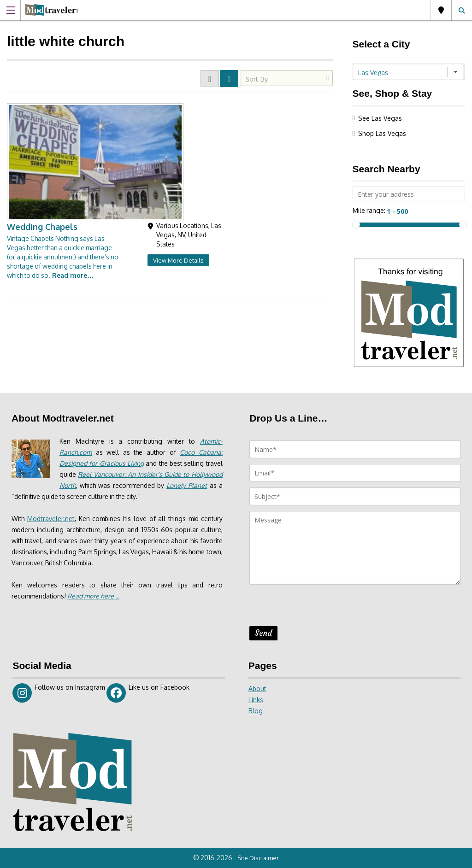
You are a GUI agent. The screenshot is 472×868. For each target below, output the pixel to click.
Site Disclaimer (259, 858)
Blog (256, 711)
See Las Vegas (380, 118)
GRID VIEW (210, 79)
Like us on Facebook (148, 693)
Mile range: (369, 210)
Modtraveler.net (51, 519)
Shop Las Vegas (382, 133)
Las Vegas (441, 10)
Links (256, 700)
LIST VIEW (229, 79)
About (257, 689)
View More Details (286, 141)
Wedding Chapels (150, 107)
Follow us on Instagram (59, 693)
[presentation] (319, 608)
